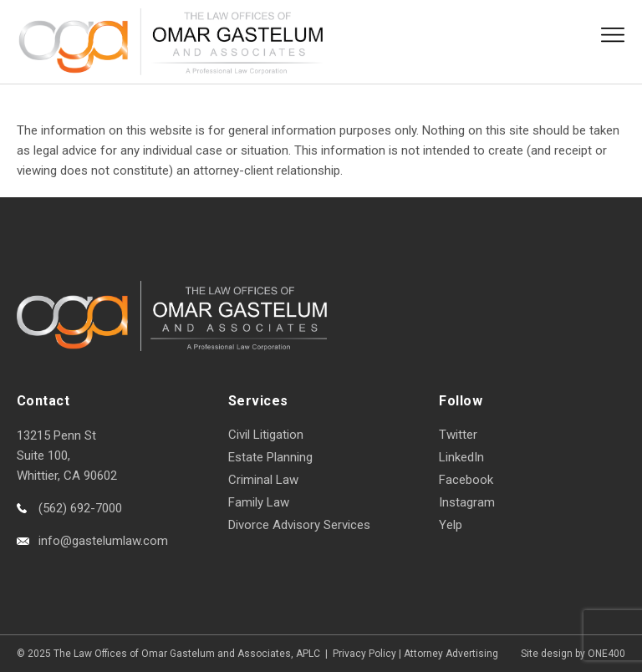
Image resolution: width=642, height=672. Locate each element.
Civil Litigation (266, 435)
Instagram (467, 502)
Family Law (259, 502)
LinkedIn (461, 457)
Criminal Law (263, 480)
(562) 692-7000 (80, 508)
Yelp (451, 525)
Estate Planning (270, 457)
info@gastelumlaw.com (103, 541)
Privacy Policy (364, 654)
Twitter (458, 435)
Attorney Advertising (451, 654)
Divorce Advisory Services (299, 525)
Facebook (466, 480)
